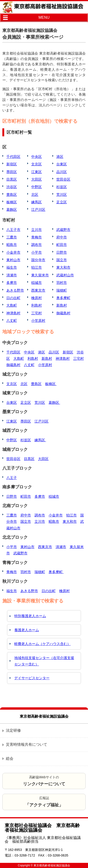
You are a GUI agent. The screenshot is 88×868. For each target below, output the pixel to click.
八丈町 (12, 321)
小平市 (36, 252)
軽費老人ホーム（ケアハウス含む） (42, 644)
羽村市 (62, 283)
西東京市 (38, 290)
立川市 (36, 230)
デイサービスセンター (32, 678)
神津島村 (13, 313)
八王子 (12, 478)
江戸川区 (38, 210)
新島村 (62, 305)
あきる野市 (15, 290)
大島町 (12, 305)
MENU (44, 17)
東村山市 (13, 260)
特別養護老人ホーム (30, 616)
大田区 (36, 179)
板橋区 (12, 202)
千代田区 (13, 157)
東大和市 (63, 267)
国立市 (62, 260)
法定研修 (13, 730)
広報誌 (44, 802)
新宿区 (12, 164)
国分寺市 (38, 260)
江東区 (36, 172)
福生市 (12, 267)
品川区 (62, 172)
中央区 (36, 157)
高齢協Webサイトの (44, 781)
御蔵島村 (63, 313)
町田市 (62, 245)
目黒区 (12, 179)
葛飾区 (12, 210)
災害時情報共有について (27, 744)
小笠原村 (38, 321)
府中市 (62, 237)
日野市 (62, 252)
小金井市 (13, 252)
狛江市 (36, 267)
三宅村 (36, 313)
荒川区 (62, 195)
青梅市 (36, 237)
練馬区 (36, 202)
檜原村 (36, 298)
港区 (60, 157)
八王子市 (13, 230)
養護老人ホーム (27, 630)
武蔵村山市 (65, 275)
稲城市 (36, 283)
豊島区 (12, 195)
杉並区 (62, 187)
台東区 (62, 164)
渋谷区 (12, 187)
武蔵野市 (63, 230)
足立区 (62, 202)
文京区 (36, 164)
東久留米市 (40, 275)
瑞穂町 (62, 290)
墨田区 (12, 172)
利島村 (36, 305)
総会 (10, 759)
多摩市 (12, 283)
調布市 (36, 245)
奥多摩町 (63, 298)
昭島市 (12, 245)
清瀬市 (12, 275)
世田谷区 (63, 179)
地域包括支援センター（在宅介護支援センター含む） (44, 661)
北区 (35, 195)
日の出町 (13, 298)
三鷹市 (12, 237)
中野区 (36, 187)
